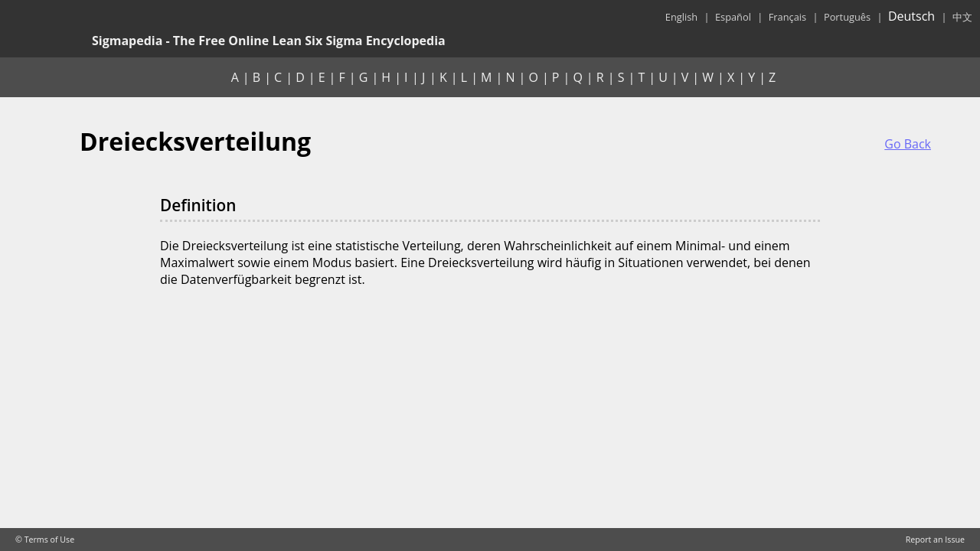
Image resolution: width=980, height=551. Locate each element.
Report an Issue (935, 540)
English (681, 17)
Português (847, 17)
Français (787, 17)
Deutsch (911, 16)
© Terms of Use (45, 540)
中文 (962, 17)
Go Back (908, 144)
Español (733, 17)
